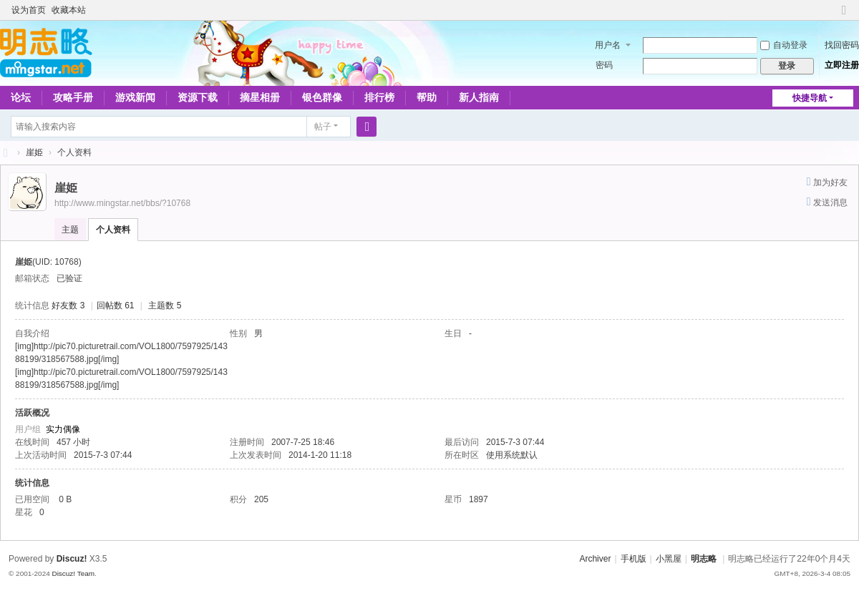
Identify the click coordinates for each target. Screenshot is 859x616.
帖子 (323, 127)
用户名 (608, 45)
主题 (70, 230)
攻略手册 (73, 97)
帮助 (427, 97)
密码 (604, 65)
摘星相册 (260, 97)
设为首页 (29, 10)
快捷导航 (810, 98)
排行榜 (379, 97)
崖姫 (34, 152)
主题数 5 (165, 305)
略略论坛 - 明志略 (6, 153)
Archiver (595, 559)
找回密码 (842, 45)
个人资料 (113, 230)
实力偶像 (63, 429)
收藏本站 (69, 10)
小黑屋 (669, 559)
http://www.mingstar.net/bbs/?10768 (122, 203)
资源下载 (198, 97)
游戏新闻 (135, 97)
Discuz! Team (73, 573)
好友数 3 (68, 305)
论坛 (21, 97)
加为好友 (830, 182)
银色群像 (322, 97)
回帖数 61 (116, 305)
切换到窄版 (844, 16)
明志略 (704, 559)
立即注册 (842, 65)
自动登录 (784, 45)
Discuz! (72, 559)
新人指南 (479, 97)
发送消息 (830, 202)
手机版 (634, 559)
